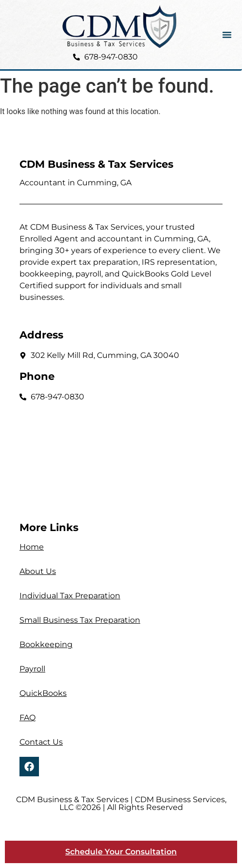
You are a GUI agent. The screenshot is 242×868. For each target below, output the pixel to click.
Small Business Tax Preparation (80, 620)
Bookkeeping (46, 644)
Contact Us (41, 742)
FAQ (28, 718)
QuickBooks (43, 693)
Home (32, 547)
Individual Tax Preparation (70, 596)
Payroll (32, 669)
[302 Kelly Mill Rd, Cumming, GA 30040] (121, 458)
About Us (38, 571)
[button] (227, 35)
